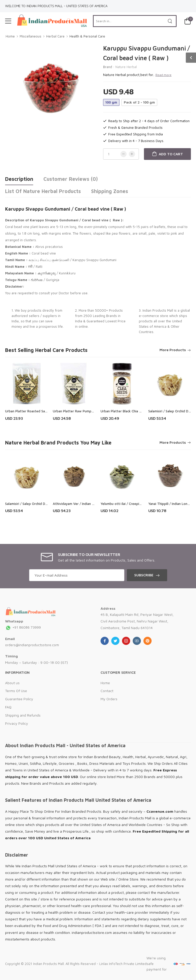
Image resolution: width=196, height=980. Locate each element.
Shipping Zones (110, 191)
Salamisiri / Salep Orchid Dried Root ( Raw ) (38, 504)
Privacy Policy (17, 723)
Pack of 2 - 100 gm (139, 102)
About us (12, 683)
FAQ (8, 707)
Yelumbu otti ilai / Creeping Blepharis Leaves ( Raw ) (141, 504)
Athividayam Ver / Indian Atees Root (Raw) (86, 504)
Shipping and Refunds (23, 715)
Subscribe (144, 575)
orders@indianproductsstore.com (32, 645)
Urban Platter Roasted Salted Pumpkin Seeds (40, 411)
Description (19, 179)
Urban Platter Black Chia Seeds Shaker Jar (133, 411)
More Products (173, 350)
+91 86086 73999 (23, 627)
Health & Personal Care (87, 36)
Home (10, 36)
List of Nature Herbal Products (43, 191)
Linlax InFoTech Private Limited (123, 964)
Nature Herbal (126, 67)
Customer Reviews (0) (71, 179)
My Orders (109, 699)
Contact (107, 691)
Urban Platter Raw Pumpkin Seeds (79, 411)
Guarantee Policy (19, 699)
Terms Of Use (16, 691)
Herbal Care (55, 36)
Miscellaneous (30, 36)
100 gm (111, 102)
